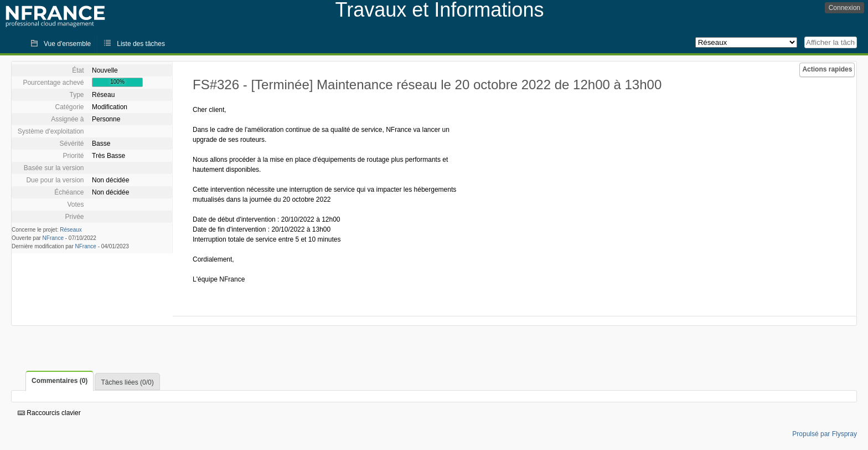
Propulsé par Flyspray (825, 434)
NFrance (53, 238)
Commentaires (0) (60, 381)
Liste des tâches (141, 44)
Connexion (844, 8)
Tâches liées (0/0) (127, 382)
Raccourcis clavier (49, 413)
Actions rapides (827, 69)
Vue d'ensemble (67, 44)
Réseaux (71, 230)
